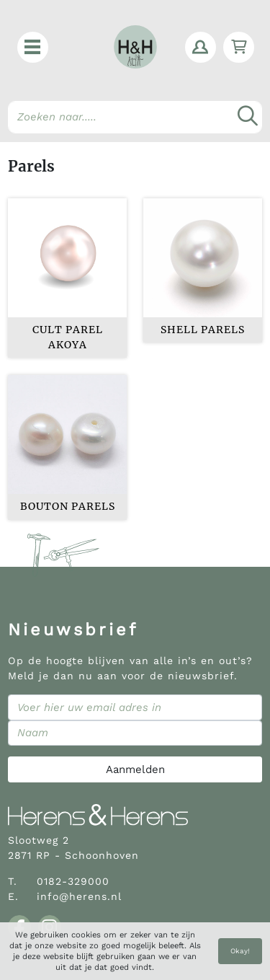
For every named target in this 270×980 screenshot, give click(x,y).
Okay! (240, 951)
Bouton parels (68, 506)
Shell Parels (203, 330)
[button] (33, 47)
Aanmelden (135, 769)
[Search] (135, 117)
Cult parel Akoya (68, 337)
